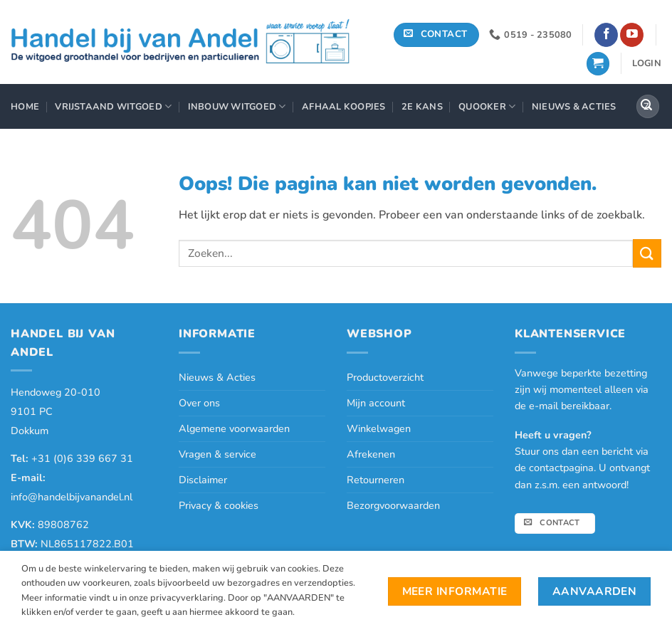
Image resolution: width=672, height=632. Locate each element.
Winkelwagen (379, 428)
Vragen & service (217, 454)
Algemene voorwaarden (234, 428)
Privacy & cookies (219, 505)
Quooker (487, 106)
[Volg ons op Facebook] (606, 35)
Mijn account (376, 403)
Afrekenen (371, 454)
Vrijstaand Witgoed (113, 106)
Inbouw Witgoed (237, 106)
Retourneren (376, 480)
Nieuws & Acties (574, 107)
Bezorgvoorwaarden (393, 505)
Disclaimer (203, 480)
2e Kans (422, 107)
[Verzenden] (646, 107)
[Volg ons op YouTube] (632, 35)
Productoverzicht (385, 377)
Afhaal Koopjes (344, 107)
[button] (598, 64)
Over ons (199, 403)
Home (25, 107)
